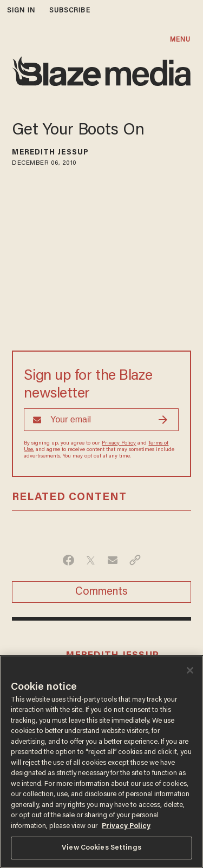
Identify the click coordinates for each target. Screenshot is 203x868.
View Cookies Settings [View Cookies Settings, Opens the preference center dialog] (101, 848)
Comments (101, 592)
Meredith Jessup (50, 153)
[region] (101, 762)
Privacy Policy (119, 443)
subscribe (70, 11)
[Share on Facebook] (68, 560)
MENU (180, 40)
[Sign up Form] (101, 420)
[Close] (190, 670)
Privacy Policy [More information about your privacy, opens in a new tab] (126, 826)
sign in (21, 11)
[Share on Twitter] (91, 560)
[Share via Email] (113, 560)
